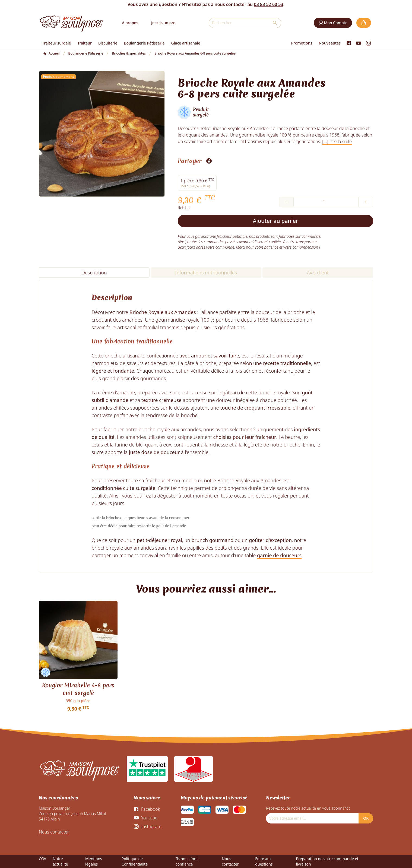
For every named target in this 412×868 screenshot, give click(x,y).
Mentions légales (94, 861)
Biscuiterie (108, 43)
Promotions (302, 43)
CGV (42, 859)
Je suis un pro (163, 23)
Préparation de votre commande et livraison (327, 861)
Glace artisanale (186, 43)
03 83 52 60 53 (268, 4)
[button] (333, 23)
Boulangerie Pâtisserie (144, 43)
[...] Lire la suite (337, 141)
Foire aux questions (264, 861)
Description (94, 273)
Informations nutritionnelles (206, 273)
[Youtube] (359, 43)
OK (366, 818)
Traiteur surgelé (56, 43)
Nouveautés (330, 43)
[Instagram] (368, 43)
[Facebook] (349, 43)
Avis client (318, 273)
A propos (130, 23)
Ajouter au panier (276, 221)
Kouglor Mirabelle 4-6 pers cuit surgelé (78, 689)
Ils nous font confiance (187, 861)
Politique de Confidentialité (135, 861)
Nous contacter (54, 832)
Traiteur (85, 43)
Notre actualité (60, 861)
